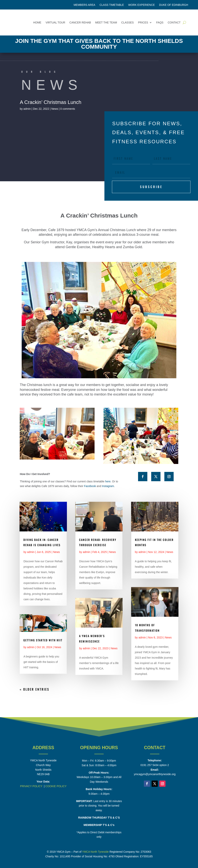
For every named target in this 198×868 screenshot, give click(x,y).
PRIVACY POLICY (31, 786)
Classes (128, 22)
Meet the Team (106, 22)
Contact (174, 22)
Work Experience (142, 5)
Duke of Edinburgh (174, 5)
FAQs (160, 22)
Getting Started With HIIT (43, 640)
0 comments (68, 109)
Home (37, 22)
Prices (143, 22)
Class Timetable (112, 5)
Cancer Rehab (80, 22)
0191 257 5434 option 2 (155, 765)
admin (27, 109)
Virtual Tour (55, 22)
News (55, 109)
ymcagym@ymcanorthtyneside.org (155, 774)
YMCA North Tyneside (95, 852)
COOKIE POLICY (56, 786)
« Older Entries (35, 689)
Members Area (84, 5)
